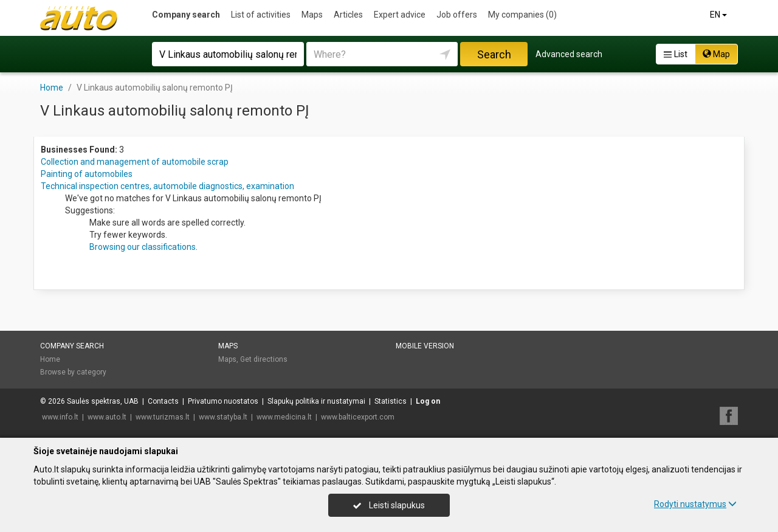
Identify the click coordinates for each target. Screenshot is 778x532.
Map (716, 54)
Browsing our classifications (143, 247)
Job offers (457, 15)
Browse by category (73, 372)
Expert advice (400, 15)
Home (50, 359)
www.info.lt (60, 417)
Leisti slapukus (389, 505)
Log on (428, 401)
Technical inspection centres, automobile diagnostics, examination (167, 186)
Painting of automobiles (87, 174)
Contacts (163, 401)
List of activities (261, 15)
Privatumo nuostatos (223, 401)
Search (494, 54)
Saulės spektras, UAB (103, 401)
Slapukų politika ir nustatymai (316, 401)
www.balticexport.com (358, 417)
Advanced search (569, 54)
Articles (348, 15)
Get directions (264, 359)
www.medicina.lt (284, 417)
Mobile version (425, 346)
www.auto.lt (107, 417)
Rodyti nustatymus (695, 504)
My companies (522, 15)
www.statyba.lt (223, 417)
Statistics (391, 401)
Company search (186, 15)
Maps (312, 15)
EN (719, 15)
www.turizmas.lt (163, 417)
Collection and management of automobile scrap (135, 162)
